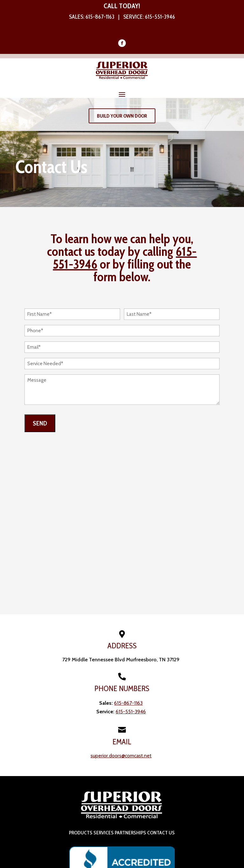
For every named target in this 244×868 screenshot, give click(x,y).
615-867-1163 (100, 17)
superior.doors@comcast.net (121, 756)
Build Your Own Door (122, 116)
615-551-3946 (160, 17)
